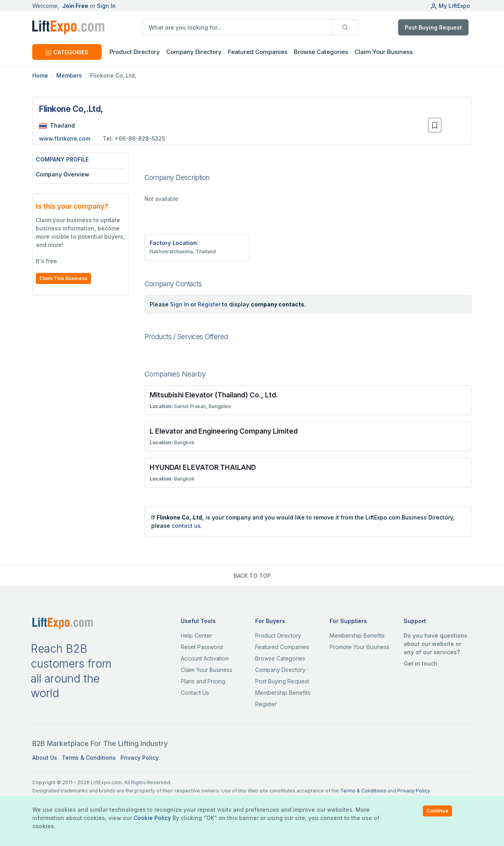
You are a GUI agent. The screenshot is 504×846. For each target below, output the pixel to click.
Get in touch (421, 663)
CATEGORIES (67, 52)
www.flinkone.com (65, 138)
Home (40, 75)
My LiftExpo (450, 6)
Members (69, 75)
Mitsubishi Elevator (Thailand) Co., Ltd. (214, 395)
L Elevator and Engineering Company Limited (224, 431)
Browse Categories (321, 52)
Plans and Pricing (203, 681)
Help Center (196, 635)
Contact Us (195, 693)
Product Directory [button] (135, 52)
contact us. (187, 526)
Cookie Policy (152, 818)
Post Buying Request (433, 27)
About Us (45, 758)
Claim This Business (63, 278)
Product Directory (278, 635)
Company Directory (194, 52)
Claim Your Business (384, 52)
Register (209, 304)
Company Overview (63, 174)
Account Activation (205, 658)
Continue (437, 811)
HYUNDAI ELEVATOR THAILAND (203, 467)
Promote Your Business (359, 647)
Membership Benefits (283, 693)
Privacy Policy (140, 758)
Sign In (106, 6)
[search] (237, 27)
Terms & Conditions (89, 758)
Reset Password (202, 647)
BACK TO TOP (252, 576)
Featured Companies (258, 52)
